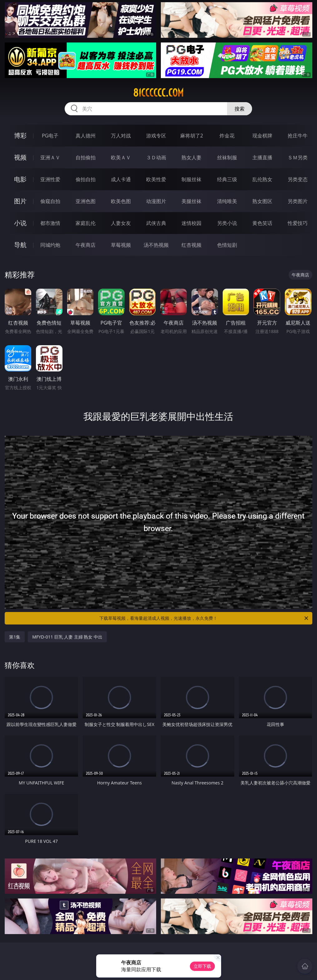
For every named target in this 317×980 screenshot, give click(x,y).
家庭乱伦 (86, 223)
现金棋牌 (262, 136)
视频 (20, 157)
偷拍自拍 (86, 179)
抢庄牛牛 (298, 136)
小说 (20, 223)
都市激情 (50, 223)
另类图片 (298, 201)
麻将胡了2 (192, 136)
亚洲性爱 (50, 179)
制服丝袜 (191, 179)
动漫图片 (156, 201)
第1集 (15, 637)
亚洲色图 (86, 201)
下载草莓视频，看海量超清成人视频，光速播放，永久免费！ (204, 618)
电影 (20, 179)
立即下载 (202, 966)
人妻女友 (121, 223)
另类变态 (298, 179)
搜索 (240, 109)
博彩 (20, 135)
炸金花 (227, 136)
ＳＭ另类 (298, 157)
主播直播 (262, 157)
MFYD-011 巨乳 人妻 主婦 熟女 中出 (67, 637)
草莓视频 (121, 245)
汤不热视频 (156, 245)
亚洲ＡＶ (50, 157)
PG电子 (50, 136)
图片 (20, 201)
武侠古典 (156, 223)
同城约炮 (50, 245)
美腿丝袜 (191, 201)
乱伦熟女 (262, 179)
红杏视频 (191, 245)
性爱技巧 (298, 223)
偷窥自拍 (50, 201)
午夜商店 (86, 245)
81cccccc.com (158, 93)
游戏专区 (156, 136)
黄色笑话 (262, 223)
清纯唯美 (227, 201)
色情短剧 (227, 245)
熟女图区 (262, 201)
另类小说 (227, 223)
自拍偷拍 (86, 157)
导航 (20, 245)
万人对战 (121, 136)
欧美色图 (121, 201)
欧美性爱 (156, 179)
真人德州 (86, 136)
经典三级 (227, 179)
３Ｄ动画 (156, 157)
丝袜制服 (227, 157)
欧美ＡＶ (121, 157)
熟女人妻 (191, 157)
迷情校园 (191, 223)
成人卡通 (121, 179)
